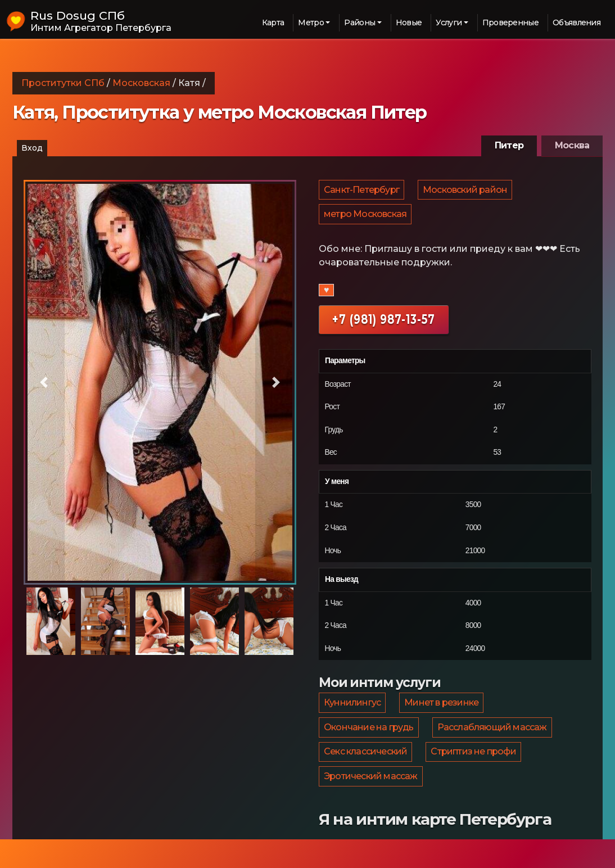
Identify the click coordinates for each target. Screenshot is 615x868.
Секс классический (366, 773)
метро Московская (366, 221)
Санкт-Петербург (362, 192)
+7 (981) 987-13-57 (384, 329)
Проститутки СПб (63, 83)
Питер (509, 145)
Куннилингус (353, 714)
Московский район (467, 192)
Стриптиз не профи (475, 773)
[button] (44, 383)
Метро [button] (311, 22)
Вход (32, 148)
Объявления (576, 22)
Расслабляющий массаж (494, 743)
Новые (409, 22)
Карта (273, 22)
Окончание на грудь (369, 743)
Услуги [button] (449, 22)
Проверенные (510, 22)
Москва (572, 145)
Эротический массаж (371, 802)
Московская (141, 83)
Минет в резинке (443, 714)
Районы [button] (359, 22)
